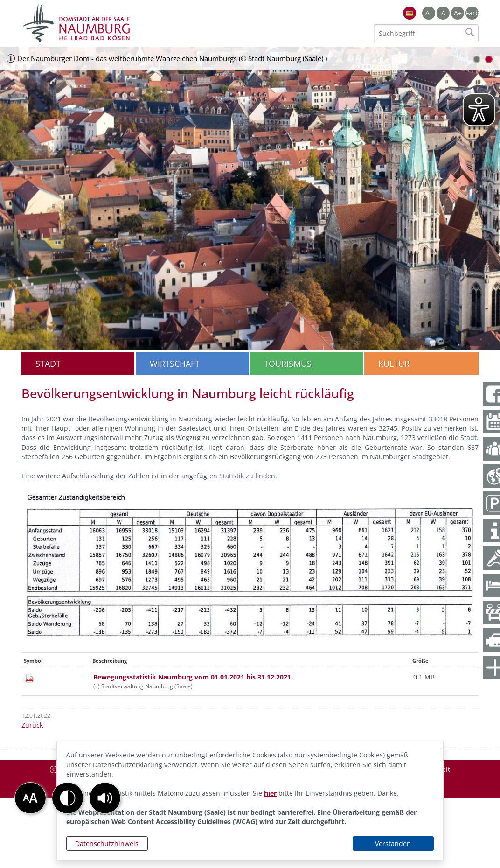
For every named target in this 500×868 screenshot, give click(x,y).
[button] (105, 798)
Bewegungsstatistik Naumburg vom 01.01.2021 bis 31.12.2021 (192, 677)
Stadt (48, 364)
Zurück (32, 725)
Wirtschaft (175, 364)
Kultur (394, 364)
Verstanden (393, 843)
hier (270, 793)
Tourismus (288, 364)
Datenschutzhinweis (107, 843)
